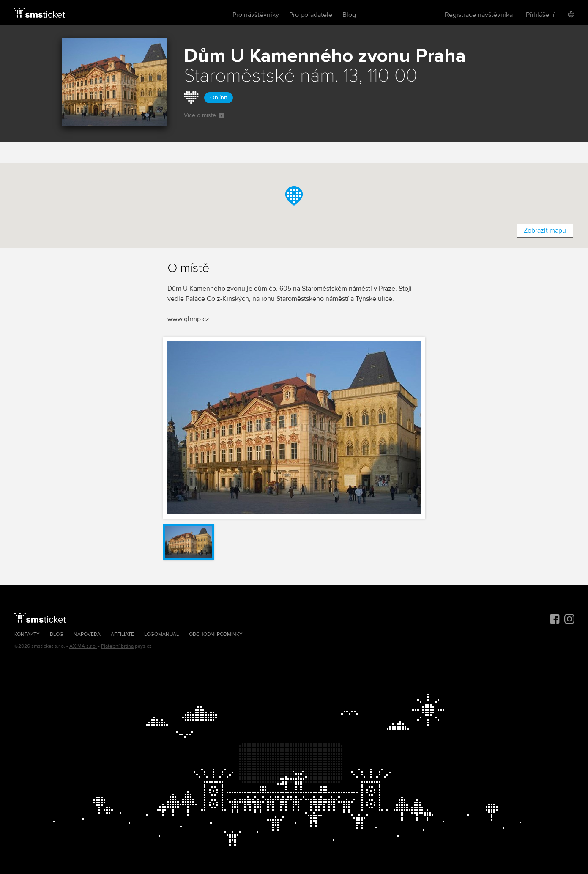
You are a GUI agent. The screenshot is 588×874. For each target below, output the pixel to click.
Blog (349, 15)
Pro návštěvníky (256, 15)
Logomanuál (161, 634)
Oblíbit (219, 98)
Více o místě (204, 115)
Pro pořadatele (311, 15)
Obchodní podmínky (216, 634)
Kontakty (27, 634)
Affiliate (122, 634)
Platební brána (117, 646)
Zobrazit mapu (545, 231)
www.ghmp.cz (188, 319)
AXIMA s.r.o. (83, 646)
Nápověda (87, 634)
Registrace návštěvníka (479, 15)
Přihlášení (540, 15)
